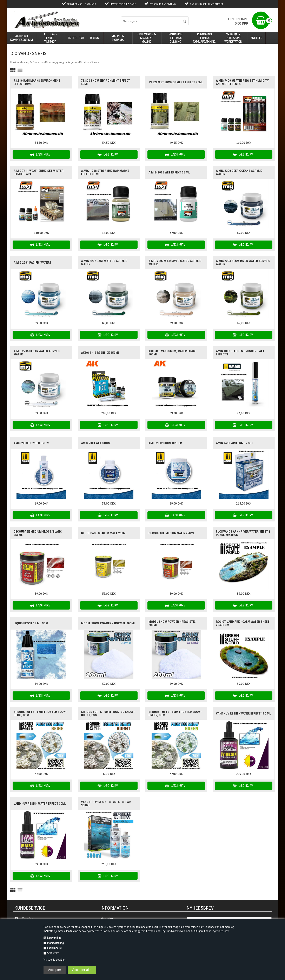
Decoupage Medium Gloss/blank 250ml (38, 533)
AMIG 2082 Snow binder (165, 443)
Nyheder (257, 38)
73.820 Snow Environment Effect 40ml (106, 82)
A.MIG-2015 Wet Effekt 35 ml (169, 172)
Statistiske (53, 953)
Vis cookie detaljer (54, 960)
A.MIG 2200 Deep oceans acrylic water (239, 172)
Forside (15, 62)
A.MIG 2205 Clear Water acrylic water (37, 353)
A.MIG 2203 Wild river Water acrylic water (175, 263)
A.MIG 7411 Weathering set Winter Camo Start (39, 172)
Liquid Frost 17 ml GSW (31, 623)
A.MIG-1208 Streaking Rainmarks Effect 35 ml (105, 172)
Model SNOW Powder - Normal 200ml (108, 623)
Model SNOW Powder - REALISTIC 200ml (172, 623)
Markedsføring (55, 943)
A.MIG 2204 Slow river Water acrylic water (243, 263)
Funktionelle (54, 948)
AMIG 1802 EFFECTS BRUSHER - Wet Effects (240, 353)
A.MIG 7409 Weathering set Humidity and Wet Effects (242, 82)
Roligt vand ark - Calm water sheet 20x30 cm (243, 623)
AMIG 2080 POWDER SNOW (31, 443)
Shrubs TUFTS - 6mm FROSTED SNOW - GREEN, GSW (175, 713)
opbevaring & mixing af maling (147, 38)
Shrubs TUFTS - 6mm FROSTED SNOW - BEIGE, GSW (41, 713)
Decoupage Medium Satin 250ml (172, 533)
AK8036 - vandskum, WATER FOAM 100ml (172, 353)
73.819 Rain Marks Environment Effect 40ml (37, 82)
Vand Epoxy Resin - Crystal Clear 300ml (106, 804)
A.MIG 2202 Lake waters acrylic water (104, 263)
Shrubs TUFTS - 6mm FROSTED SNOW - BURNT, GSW (108, 713)
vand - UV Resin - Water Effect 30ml (40, 804)
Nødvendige (54, 938)
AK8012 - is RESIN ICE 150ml (100, 353)
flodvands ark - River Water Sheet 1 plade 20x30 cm (243, 533)
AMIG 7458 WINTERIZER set (235, 443)
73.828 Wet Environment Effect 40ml (176, 82)
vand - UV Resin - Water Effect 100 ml (243, 713)
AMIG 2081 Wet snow (96, 443)
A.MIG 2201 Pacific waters (33, 263)
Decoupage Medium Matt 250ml (104, 533)
